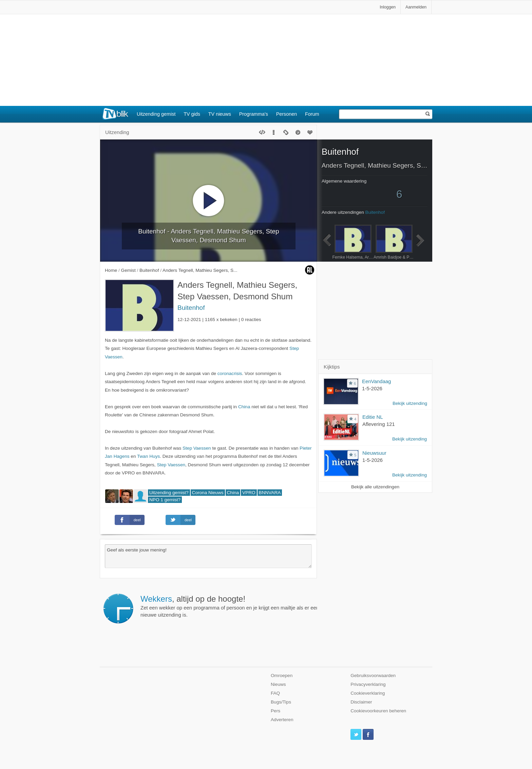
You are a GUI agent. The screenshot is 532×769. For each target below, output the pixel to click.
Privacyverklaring (368, 684)
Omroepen (282, 676)
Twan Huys (148, 456)
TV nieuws (220, 114)
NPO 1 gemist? (165, 500)
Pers (275, 711)
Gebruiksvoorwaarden (373, 676)
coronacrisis (230, 373)
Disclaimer (361, 702)
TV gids (192, 114)
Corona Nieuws (208, 493)
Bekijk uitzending (410, 403)
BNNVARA (270, 493)
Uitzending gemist (156, 114)
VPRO (249, 493)
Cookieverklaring (368, 693)
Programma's (254, 114)
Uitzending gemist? (169, 493)
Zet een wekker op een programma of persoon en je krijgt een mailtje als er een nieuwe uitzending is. (230, 606)
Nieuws (278, 684)
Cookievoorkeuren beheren (378, 711)
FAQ (275, 693)
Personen (287, 114)
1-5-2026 (372, 388)
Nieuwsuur (374, 453)
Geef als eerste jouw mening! (208, 556)
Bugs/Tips (281, 702)
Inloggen (388, 7)
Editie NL (373, 417)
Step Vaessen (197, 448)
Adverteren (282, 720)
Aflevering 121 (379, 424)
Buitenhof (191, 308)
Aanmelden (416, 7)
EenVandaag (376, 381)
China (244, 407)
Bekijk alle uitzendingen (375, 487)
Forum (312, 114)
